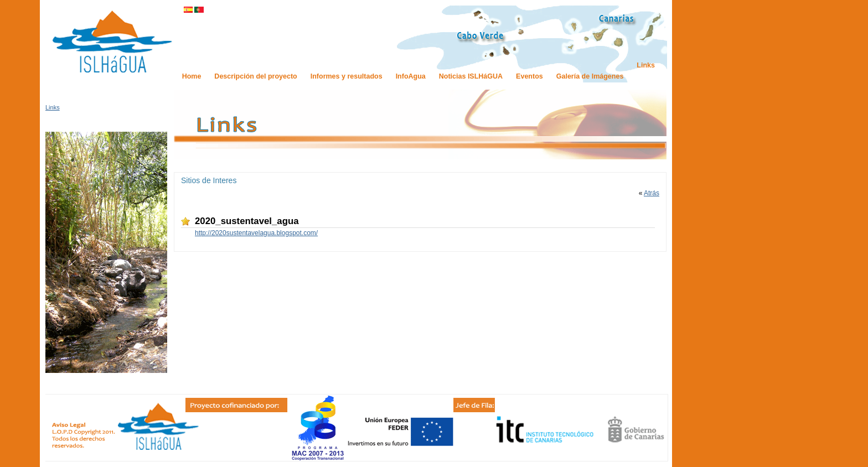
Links (53, 107)
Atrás (652, 193)
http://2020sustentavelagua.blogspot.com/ (256, 233)
